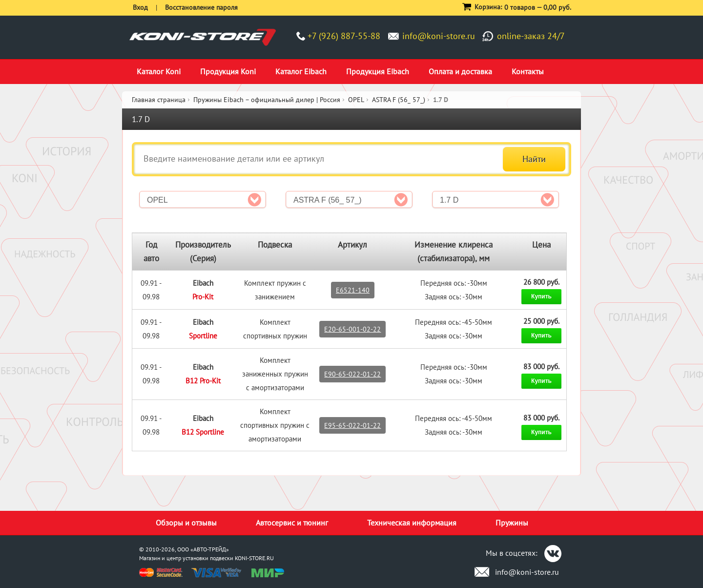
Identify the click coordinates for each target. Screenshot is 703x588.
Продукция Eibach (378, 71)
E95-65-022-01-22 (352, 425)
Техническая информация (412, 523)
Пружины (512, 523)
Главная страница (159, 100)
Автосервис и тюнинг (292, 523)
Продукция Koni (228, 71)
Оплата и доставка (460, 71)
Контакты (528, 71)
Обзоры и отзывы (186, 523)
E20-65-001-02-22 (352, 329)
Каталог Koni (159, 71)
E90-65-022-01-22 (352, 374)
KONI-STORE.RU (254, 558)
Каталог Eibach (301, 71)
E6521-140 (353, 290)
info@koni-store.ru (439, 36)
